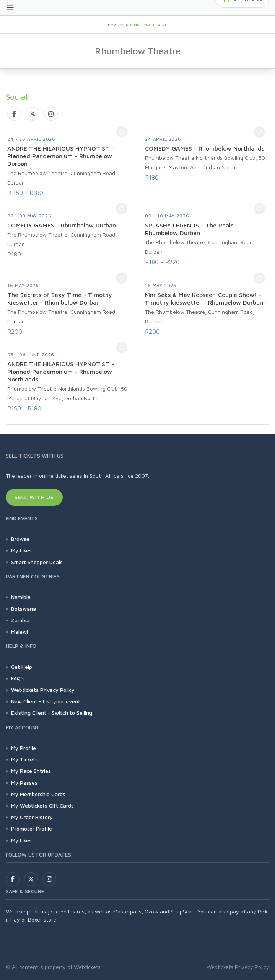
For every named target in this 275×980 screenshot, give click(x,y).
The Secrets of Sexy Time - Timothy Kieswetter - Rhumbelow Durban (60, 299)
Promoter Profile (32, 828)
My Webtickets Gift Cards (42, 806)
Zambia (20, 620)
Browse (20, 539)
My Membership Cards (38, 794)
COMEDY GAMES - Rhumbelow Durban (62, 225)
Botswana (24, 609)
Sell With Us (34, 497)
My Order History (32, 817)
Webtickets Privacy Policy (43, 690)
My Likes (21, 550)
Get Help (22, 667)
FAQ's (18, 678)
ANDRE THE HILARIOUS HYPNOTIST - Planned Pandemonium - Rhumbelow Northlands (61, 372)
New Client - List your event (46, 701)
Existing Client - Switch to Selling (52, 713)
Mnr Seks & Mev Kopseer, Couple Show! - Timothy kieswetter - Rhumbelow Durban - (206, 299)
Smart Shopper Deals (37, 562)
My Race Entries (31, 771)
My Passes (24, 783)
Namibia (21, 597)
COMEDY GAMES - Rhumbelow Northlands (205, 148)
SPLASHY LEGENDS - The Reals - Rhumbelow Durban (191, 229)
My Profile (24, 748)
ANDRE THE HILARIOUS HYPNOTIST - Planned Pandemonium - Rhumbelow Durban (61, 156)
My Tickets (24, 759)
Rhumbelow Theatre (146, 25)
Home (113, 25)
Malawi (20, 632)
